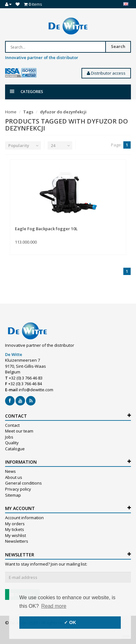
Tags (28, 112)
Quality (12, 443)
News (10, 471)
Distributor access (106, 73)
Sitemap (13, 495)
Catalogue (15, 449)
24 (53, 145)
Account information (24, 518)
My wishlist (16, 535)
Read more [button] (54, 606)
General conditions (23, 483)
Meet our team (19, 431)
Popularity (19, 145)
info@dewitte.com (36, 390)
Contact (12, 425)
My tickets (15, 529)
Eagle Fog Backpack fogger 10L (46, 229)
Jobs (9, 437)
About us (14, 477)
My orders (15, 524)
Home (11, 112)
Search (118, 46)
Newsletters (17, 541)
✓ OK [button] (70, 622)
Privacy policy (18, 489)
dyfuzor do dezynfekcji (63, 112)
